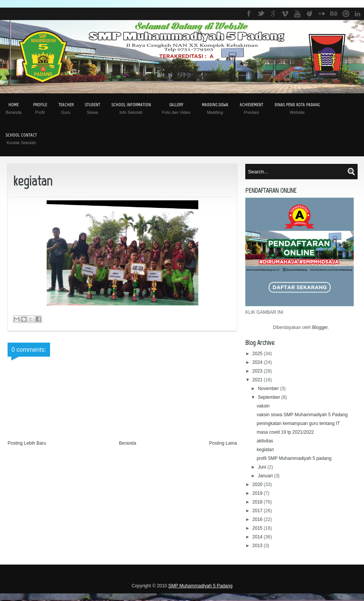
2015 (258, 528)
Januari (266, 476)
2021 (258, 380)
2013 (258, 546)
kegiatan (265, 450)
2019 (258, 493)
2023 (258, 371)
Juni (263, 467)
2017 (258, 511)
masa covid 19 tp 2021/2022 (285, 432)
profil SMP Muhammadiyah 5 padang (294, 458)
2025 (258, 354)
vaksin (263, 406)
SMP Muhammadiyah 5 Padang (200, 586)
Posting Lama (223, 443)
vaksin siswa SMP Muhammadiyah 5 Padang (302, 415)
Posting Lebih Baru (27, 443)
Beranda (128, 443)
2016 (258, 519)
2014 (258, 537)
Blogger (320, 327)
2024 (258, 362)
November (269, 389)
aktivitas (265, 441)
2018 (258, 502)
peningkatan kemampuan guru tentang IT (298, 423)
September (270, 397)
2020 (258, 485)
